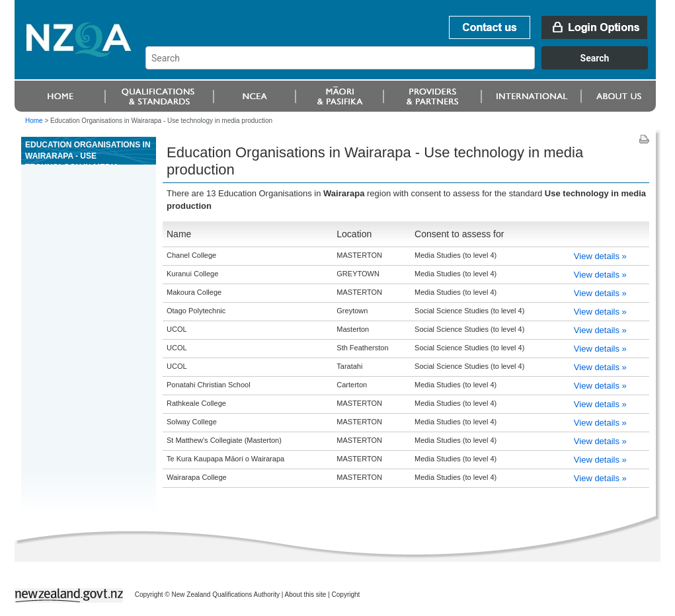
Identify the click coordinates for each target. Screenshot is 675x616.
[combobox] (403, 66)
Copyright (346, 595)
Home (34, 121)
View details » (600, 256)
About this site (306, 595)
